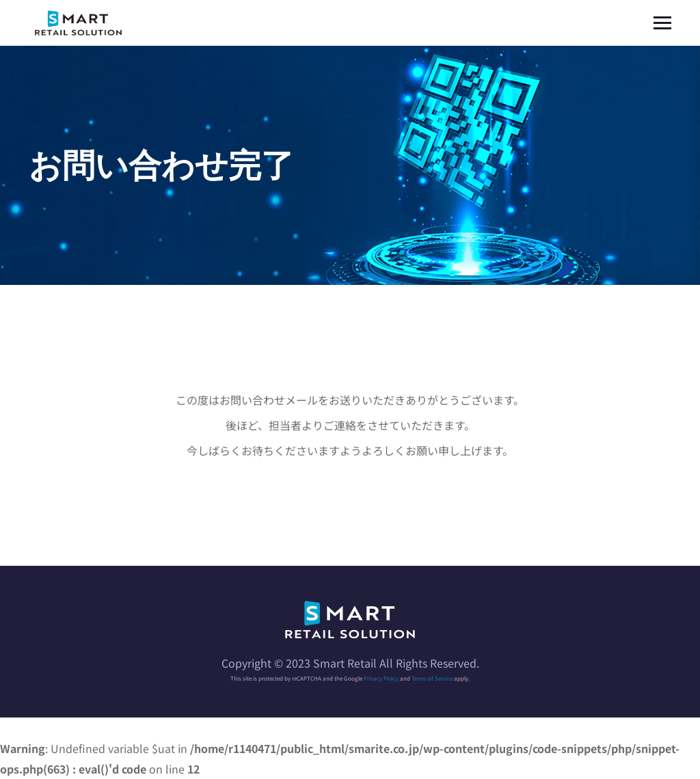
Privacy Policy (381, 678)
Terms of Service (432, 678)
